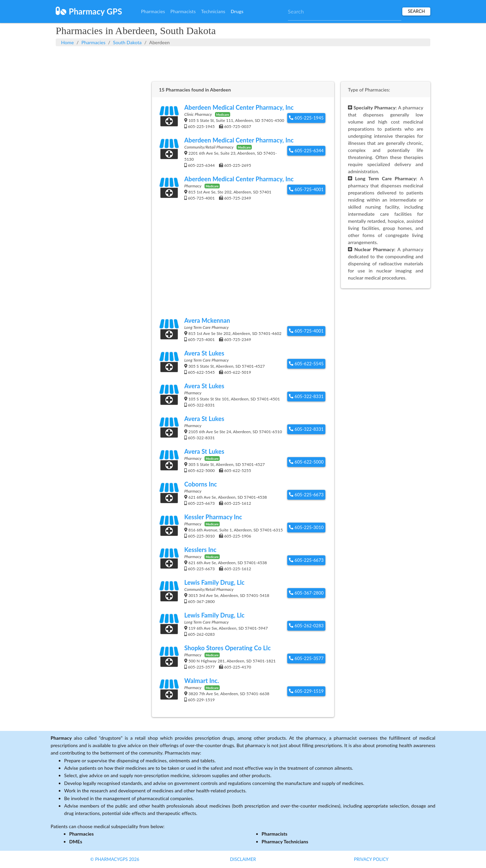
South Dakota (127, 42)
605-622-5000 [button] (306, 462)
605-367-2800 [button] (306, 593)
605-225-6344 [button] (306, 151)
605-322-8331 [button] (306, 396)
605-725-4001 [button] (306, 189)
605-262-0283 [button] (306, 626)
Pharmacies (153, 11)
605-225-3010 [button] (306, 527)
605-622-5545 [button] (306, 364)
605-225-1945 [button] (306, 118)
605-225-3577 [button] (306, 658)
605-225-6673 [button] (306, 495)
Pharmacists (183, 11)
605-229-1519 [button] (306, 691)
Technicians (213, 11)
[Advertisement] (243, 63)
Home (67, 42)
